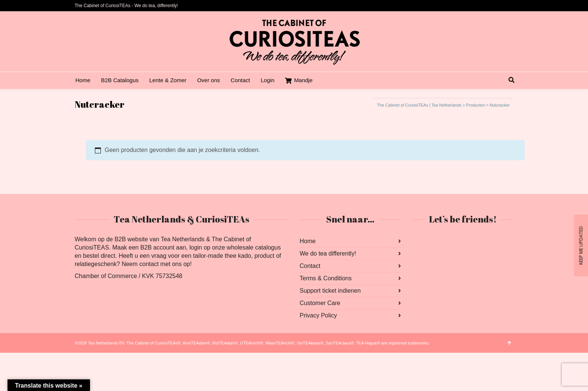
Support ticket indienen (330, 291)
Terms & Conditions (326, 278)
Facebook (418, 241)
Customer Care (320, 303)
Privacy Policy (318, 315)
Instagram (435, 241)
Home (308, 241)
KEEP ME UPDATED (581, 245)
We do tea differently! (328, 253)
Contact (310, 266)
